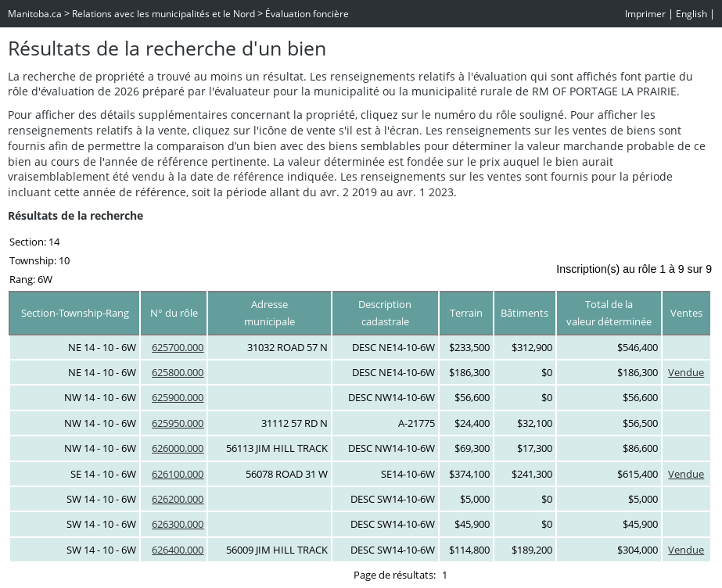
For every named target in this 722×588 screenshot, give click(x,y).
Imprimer (645, 14)
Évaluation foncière (307, 14)
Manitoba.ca (35, 14)
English (691, 14)
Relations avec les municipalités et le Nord (163, 14)
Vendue (686, 372)
